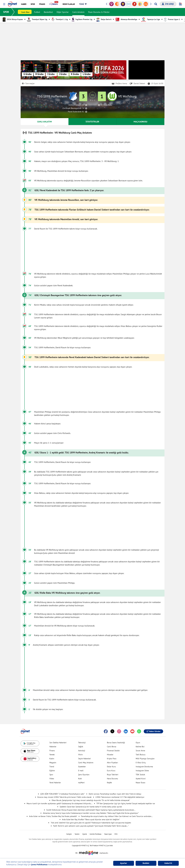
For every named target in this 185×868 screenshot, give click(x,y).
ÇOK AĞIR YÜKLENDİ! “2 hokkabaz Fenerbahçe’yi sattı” (63, 794)
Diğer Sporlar (63, 12)
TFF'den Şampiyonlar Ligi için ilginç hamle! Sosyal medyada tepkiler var (126, 803)
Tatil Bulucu (141, 755)
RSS (116, 834)
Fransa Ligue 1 (172, 19)
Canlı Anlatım (78, 12)
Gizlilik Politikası (95, 834)
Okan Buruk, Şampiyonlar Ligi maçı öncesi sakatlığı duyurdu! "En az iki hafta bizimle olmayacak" (91, 800)
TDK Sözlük (140, 775)
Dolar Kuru (111, 767)
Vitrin (80, 755)
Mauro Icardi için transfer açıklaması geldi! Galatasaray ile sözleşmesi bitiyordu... (60, 803)
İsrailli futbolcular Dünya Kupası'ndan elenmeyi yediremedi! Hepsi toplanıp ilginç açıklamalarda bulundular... (91, 810)
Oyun (138, 743)
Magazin (53, 763)
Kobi (80, 779)
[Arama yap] (156, 4)
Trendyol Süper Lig (37, 19)
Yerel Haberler (55, 783)
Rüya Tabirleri (113, 775)
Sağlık (81, 747)
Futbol (37, 12)
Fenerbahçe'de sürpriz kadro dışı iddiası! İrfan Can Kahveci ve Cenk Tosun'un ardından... (117, 816)
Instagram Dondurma (144, 767)
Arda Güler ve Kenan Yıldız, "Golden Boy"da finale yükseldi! (53, 816)
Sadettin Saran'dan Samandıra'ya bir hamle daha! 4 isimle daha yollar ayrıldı (91, 807)
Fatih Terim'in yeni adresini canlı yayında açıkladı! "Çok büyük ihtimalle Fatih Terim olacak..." (91, 826)
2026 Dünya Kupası (13, 19)
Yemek (52, 755)
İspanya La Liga (151, 19)
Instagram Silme (142, 771)
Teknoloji (82, 743)
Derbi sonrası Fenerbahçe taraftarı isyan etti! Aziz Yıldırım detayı (115, 794)
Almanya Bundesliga (126, 19)
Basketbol (48, 12)
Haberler (53, 747)
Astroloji (82, 751)
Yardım (77, 834)
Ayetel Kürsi (141, 779)
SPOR (6, 12)
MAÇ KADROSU (140, 122)
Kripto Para (112, 759)
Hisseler (110, 755)
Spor (51, 775)
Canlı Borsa (112, 747)
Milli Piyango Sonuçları (145, 759)
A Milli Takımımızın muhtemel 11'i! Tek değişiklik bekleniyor (120, 797)
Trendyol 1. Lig (60, 19)
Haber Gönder (153, 731)
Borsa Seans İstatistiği (116, 743)
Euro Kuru (111, 771)
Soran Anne (140, 751)
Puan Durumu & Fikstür (99, 12)
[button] (4, 4)
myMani (81, 783)
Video (52, 779)
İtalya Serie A (104, 19)
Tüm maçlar (30, 83)
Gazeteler (82, 767)
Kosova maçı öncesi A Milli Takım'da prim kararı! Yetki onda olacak (64, 797)
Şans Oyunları (84, 775)
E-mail (81, 771)
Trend (52, 767)
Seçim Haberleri (85, 759)
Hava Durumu (112, 779)
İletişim (69, 834)
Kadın (52, 759)
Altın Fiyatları (112, 763)
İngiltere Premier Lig (82, 19)
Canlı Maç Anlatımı (86, 763)
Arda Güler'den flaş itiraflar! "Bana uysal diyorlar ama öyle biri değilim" (91, 819)
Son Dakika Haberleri (58, 743)
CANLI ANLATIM (44, 122)
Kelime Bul (140, 747)
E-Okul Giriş (141, 763)
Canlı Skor (25, 12)
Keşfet (109, 783)
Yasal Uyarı (108, 834)
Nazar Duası (141, 783)
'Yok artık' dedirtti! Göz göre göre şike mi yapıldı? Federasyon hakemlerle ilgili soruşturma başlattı (91, 823)
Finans (52, 751)
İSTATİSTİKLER (92, 122)
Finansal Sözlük (113, 751)
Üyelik (85, 834)
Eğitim (52, 771)
